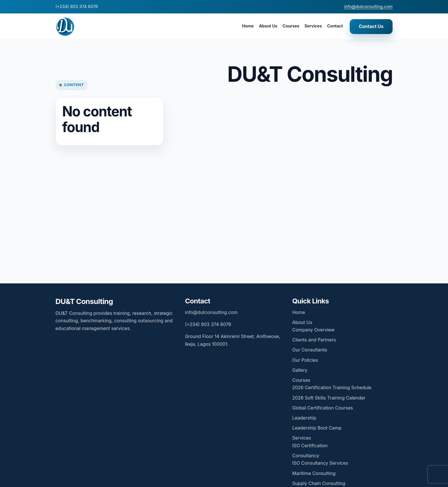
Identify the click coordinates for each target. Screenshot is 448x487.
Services (313, 26)
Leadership (304, 418)
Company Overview (313, 330)
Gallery (300, 370)
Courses (291, 26)
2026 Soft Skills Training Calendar (329, 398)
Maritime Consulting (314, 473)
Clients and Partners (314, 340)
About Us (268, 26)
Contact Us (371, 26)
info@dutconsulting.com (368, 7)
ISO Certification (310, 446)
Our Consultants (310, 350)
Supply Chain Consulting (319, 483)
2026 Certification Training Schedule (332, 387)
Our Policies (305, 360)
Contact (335, 26)
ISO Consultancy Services (320, 463)
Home (248, 26)
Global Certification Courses (323, 408)
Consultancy (306, 456)
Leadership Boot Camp (317, 428)
